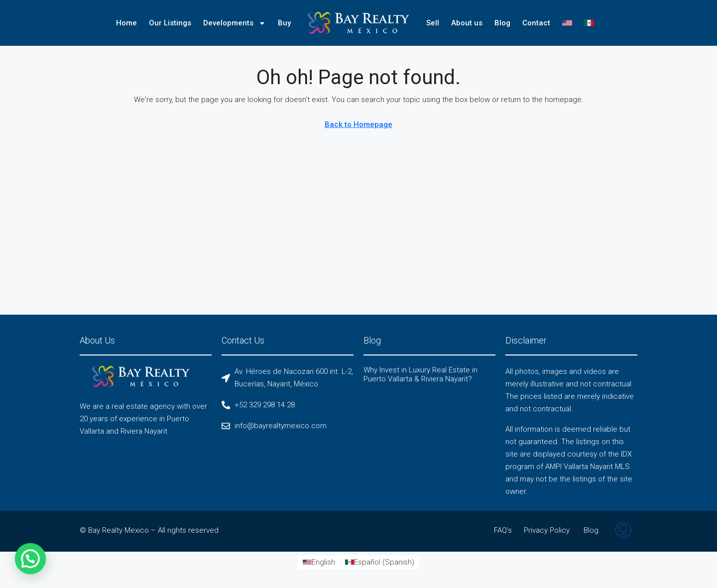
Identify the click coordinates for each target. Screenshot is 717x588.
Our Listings (170, 23)
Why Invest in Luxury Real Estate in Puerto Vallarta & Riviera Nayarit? (420, 374)
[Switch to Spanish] (589, 23)
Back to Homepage (358, 124)
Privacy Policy (547, 530)
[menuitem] (623, 531)
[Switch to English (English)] (319, 562)
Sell (433, 23)
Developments (235, 23)
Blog (502, 23)
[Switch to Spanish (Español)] (380, 562)
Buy (284, 23)
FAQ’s (503, 530)
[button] (15, 564)
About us (467, 23)
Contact (536, 23)
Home (126, 23)
